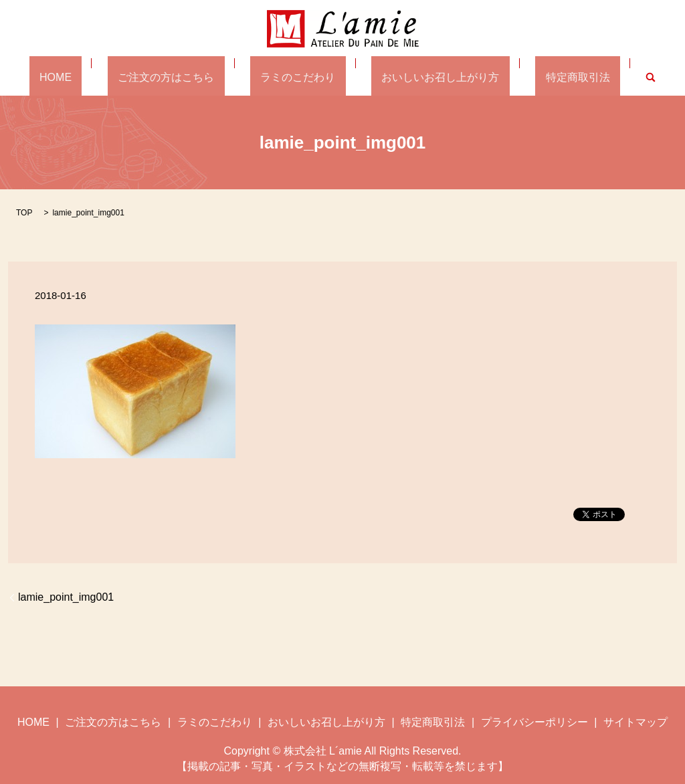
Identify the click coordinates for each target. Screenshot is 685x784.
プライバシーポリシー (534, 721)
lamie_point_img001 (66, 596)
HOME (97, 77)
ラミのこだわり (298, 77)
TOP (24, 211)
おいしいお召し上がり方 (420, 77)
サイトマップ (635, 721)
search (599, 77)
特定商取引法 (536, 77)
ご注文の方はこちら (187, 77)
